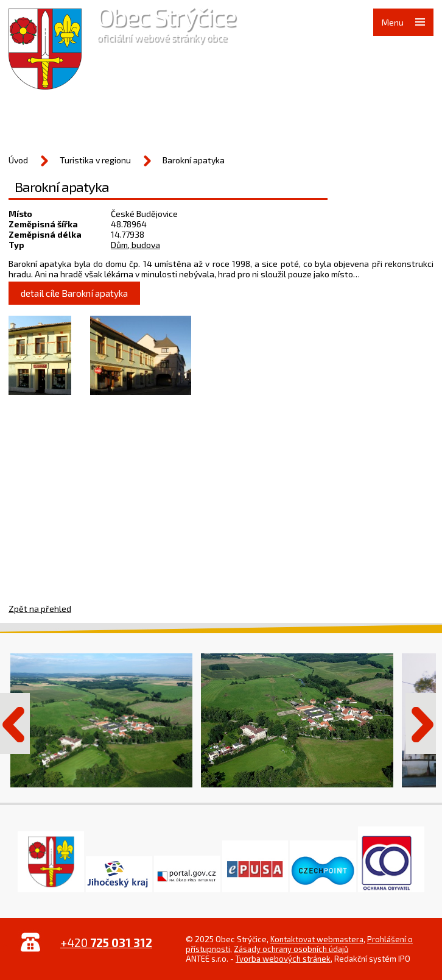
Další (421, 723)
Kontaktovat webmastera (317, 939)
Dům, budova (135, 245)
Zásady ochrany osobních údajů (291, 949)
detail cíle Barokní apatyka (74, 293)
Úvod (18, 160)
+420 (106, 943)
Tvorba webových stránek (283, 959)
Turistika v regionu (95, 160)
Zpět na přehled (40, 609)
